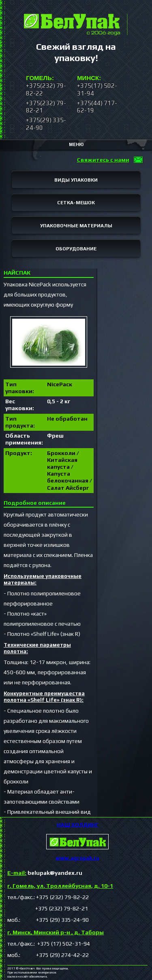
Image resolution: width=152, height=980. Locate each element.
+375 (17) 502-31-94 (63, 944)
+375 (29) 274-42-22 (55, 955)
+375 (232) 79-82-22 (62, 897)
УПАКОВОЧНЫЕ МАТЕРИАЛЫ (76, 226)
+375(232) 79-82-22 (46, 89)
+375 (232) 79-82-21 (48, 908)
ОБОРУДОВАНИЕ (76, 249)
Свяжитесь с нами (103, 160)
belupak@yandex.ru (45, 873)
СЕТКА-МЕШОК (76, 203)
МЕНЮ (76, 144)
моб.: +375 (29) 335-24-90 (48, 920)
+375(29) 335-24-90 (46, 124)
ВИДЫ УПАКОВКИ (76, 180)
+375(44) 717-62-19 (97, 107)
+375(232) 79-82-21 (46, 107)
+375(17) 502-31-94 (97, 89)
